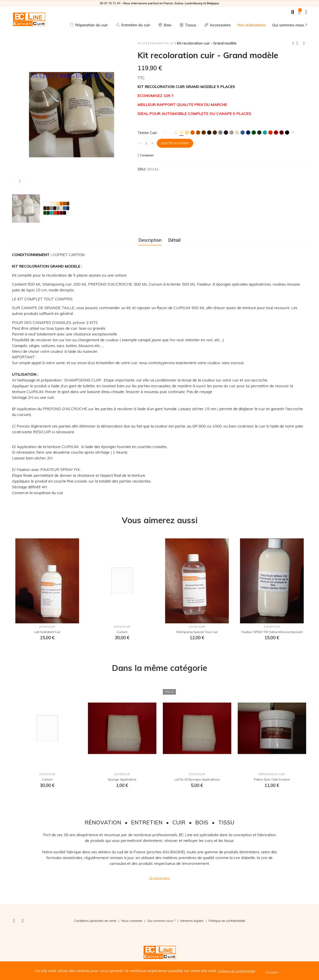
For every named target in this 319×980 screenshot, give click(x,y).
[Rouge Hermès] (276, 133)
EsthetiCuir (47, 628)
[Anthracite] (226, 133)
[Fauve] (198, 133)
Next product (304, 43)
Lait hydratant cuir (47, 633)
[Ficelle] (237, 133)
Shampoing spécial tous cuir (197, 633)
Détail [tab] (174, 240)
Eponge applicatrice (122, 780)
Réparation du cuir (272, 775)
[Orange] (193, 133)
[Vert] (254, 133)
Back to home (299, 43)
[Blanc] (165, 133)
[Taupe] (231, 133)
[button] (160, 878)
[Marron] (204, 133)
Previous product (293, 43)
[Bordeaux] (282, 133)
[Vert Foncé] (259, 133)
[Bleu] (243, 133)
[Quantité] (146, 143)
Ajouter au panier (179, 143)
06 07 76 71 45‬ (110, 3)
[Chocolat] (215, 133)
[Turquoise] (265, 133)
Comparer (149, 155)
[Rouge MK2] (270, 133)
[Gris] (220, 133)
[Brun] (209, 133)
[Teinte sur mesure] (293, 133)
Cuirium (122, 633)
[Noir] (287, 133)
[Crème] (176, 133)
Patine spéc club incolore (272, 780)
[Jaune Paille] (187, 133)
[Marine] (248, 133)
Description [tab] (150, 240)
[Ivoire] (181, 133)
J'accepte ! (277, 972)
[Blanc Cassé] (170, 133)
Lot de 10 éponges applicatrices (197, 780)
